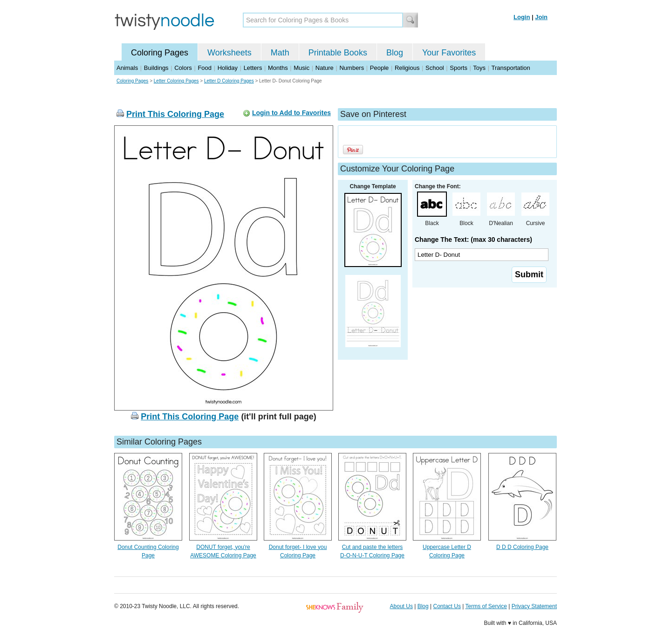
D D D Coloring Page (522, 547)
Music (301, 68)
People (379, 68)
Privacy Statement (534, 606)
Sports (459, 68)
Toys (479, 68)
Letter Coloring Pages (176, 81)
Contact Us (447, 606)
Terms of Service (486, 606)
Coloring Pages (160, 53)
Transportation (510, 68)
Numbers (352, 68)
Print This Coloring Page (175, 114)
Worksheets (229, 53)
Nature (325, 68)
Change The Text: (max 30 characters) (473, 240)
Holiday (228, 68)
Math (280, 53)
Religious (407, 68)
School (435, 68)
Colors (183, 68)
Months (278, 68)
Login (522, 17)
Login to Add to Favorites (291, 113)
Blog (395, 53)
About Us (401, 606)
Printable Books (338, 53)
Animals (127, 68)
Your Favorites (449, 53)
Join (541, 17)
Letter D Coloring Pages (229, 81)
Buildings (156, 68)
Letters (253, 68)
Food (205, 68)
